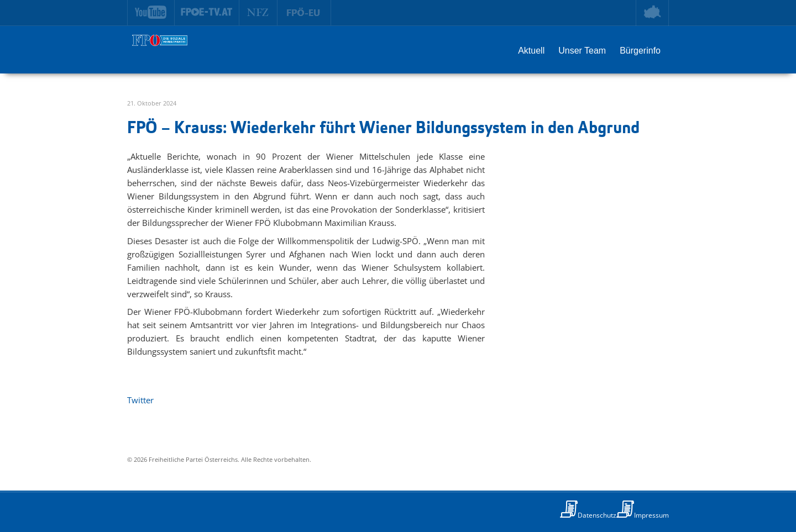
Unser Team (582, 51)
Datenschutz (597, 515)
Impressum (651, 515)
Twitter (140, 400)
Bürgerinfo (640, 51)
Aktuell (531, 51)
